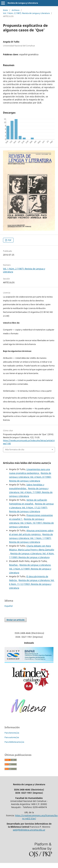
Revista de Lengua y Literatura (23, 3)
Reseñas (14, 565)
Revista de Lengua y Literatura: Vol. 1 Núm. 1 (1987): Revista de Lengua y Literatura (31, 538)
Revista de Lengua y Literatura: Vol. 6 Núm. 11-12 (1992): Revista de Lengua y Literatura (32, 584)
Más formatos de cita (15, 449)
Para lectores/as (12, 733)
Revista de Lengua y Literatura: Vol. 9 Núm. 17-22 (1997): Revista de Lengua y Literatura (31, 508)
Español (9, 606)
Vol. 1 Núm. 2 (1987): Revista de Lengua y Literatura (26, 13)
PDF (9, 240)
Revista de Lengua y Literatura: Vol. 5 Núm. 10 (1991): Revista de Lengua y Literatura (31, 523)
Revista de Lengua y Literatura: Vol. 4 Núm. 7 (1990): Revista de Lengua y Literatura (31, 492)
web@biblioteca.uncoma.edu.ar (29, 830)
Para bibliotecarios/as (14, 742)
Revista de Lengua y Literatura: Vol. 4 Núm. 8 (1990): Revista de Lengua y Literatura (30, 477)
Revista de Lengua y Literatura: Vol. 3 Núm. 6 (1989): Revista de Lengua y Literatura (30, 569)
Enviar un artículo (16, 620)
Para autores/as (12, 737)
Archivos (16, 10)
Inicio (5, 10)
